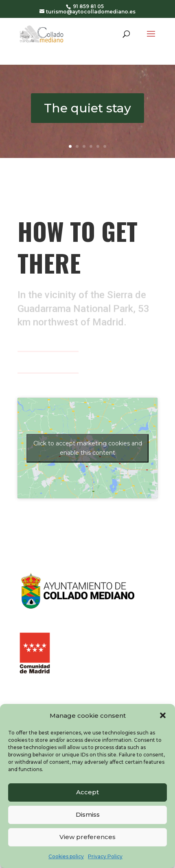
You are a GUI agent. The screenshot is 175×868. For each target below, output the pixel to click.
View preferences (87, 837)
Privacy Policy (105, 856)
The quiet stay (87, 108)
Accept (87, 792)
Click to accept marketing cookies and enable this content (88, 448)
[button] (163, 715)
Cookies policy (66, 856)
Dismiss (88, 814)
